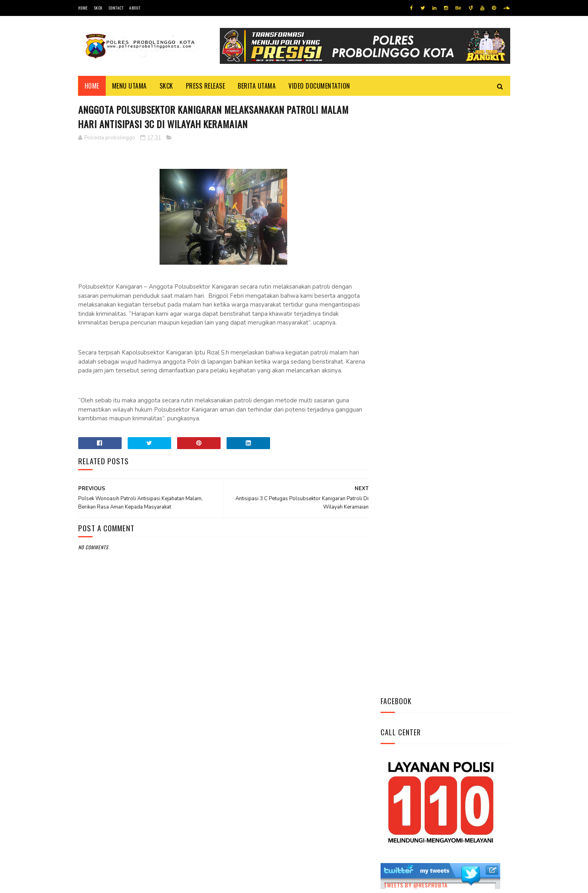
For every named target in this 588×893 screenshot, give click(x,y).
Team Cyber (112, 883)
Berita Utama (257, 86)
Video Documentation (319, 86)
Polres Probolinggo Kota (177, 883)
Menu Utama (129, 86)
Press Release (206, 86)
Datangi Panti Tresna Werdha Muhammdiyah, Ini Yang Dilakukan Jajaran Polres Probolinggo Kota (464, 360)
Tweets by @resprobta (416, 307)
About (135, 8)
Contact (116, 8)
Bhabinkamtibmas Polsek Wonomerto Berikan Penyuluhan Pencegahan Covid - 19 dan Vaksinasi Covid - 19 (440, 409)
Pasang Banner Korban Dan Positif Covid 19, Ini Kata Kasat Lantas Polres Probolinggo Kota (465, 457)
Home (83, 8)
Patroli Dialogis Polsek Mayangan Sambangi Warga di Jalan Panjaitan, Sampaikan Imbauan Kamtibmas (442, 506)
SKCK (98, 8)
